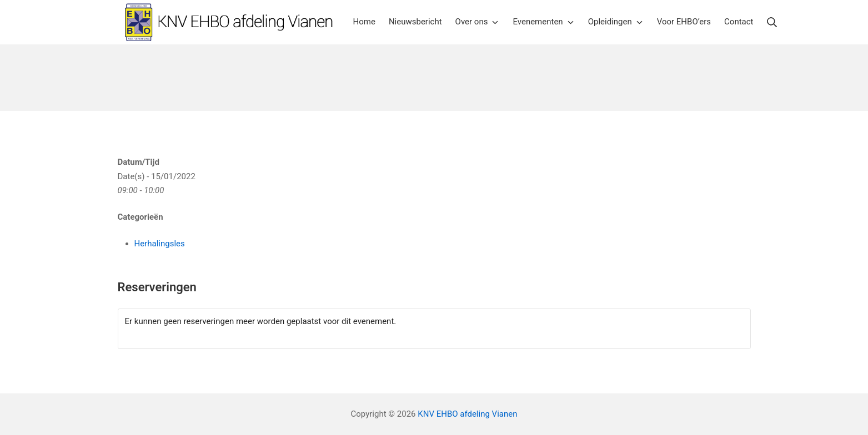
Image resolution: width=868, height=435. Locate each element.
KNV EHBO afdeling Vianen (467, 414)
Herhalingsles (160, 244)
